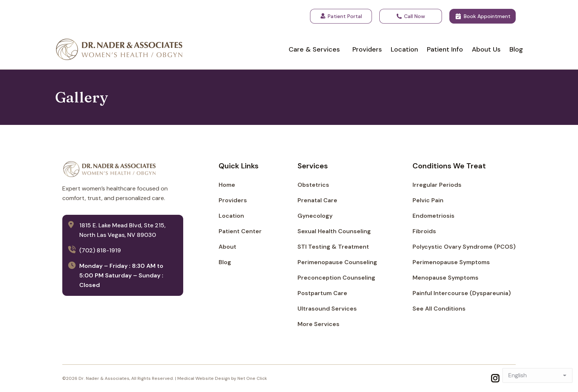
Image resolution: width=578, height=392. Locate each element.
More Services (318, 324)
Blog (225, 262)
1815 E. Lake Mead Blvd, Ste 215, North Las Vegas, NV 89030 (122, 230)
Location (231, 216)
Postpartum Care (322, 293)
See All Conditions (439, 309)
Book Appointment (483, 16)
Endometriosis (433, 216)
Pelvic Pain (428, 200)
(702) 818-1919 (100, 250)
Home (227, 185)
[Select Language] (537, 375)
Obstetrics (313, 185)
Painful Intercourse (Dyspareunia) (462, 293)
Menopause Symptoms (445, 278)
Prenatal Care (317, 200)
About (227, 247)
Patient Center (240, 231)
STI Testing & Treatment (333, 247)
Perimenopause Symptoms (451, 262)
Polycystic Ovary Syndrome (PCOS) (464, 247)
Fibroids (424, 231)
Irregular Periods (437, 185)
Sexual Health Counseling (334, 231)
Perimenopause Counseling (337, 262)
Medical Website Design (204, 378)
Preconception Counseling (336, 278)
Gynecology (315, 216)
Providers (233, 200)
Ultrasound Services (327, 309)
